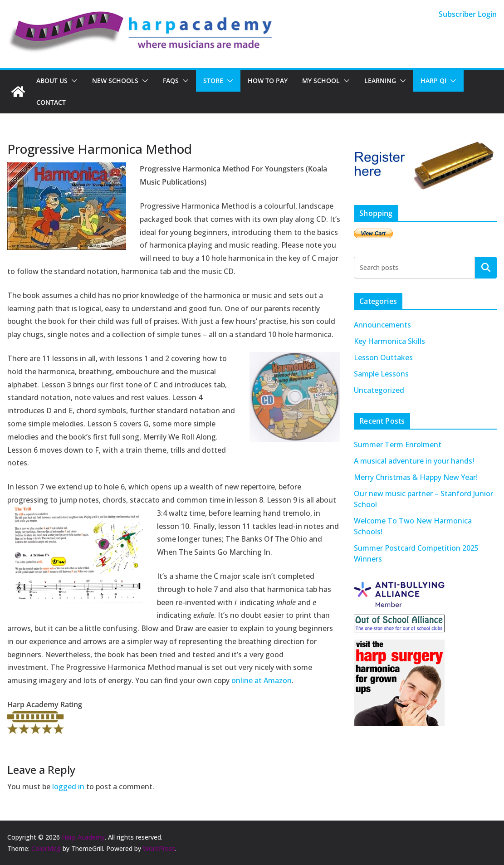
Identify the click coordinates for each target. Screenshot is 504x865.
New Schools (115, 81)
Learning (380, 81)
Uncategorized (379, 390)
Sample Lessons (381, 374)
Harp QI (433, 81)
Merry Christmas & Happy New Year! (416, 477)
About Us (52, 81)
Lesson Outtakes (383, 357)
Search (486, 267)
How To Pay (268, 81)
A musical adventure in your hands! (414, 461)
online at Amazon (262, 680)
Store (213, 81)
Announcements (382, 325)
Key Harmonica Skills (389, 341)
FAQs (171, 81)
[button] (73, 81)
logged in (68, 787)
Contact (51, 102)
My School (321, 81)
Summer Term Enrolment (398, 445)
